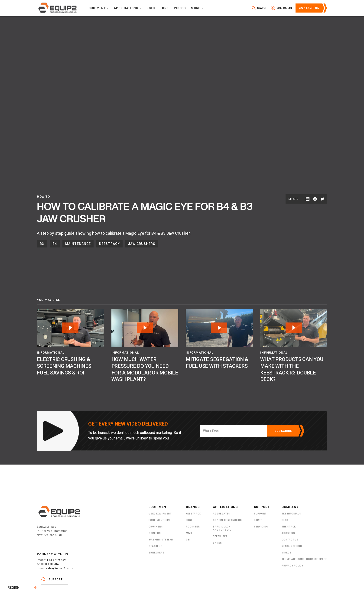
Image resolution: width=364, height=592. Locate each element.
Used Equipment (160, 514)
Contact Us (309, 8)
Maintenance (78, 244)
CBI (188, 540)
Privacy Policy (292, 566)
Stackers (155, 546)
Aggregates (221, 514)
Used (151, 8)
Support (56, 579)
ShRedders (156, 553)
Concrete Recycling (227, 520)
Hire (164, 8)
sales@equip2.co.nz (59, 568)
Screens (155, 533)
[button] (98, 8)
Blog (285, 520)
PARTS (258, 520)
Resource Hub (292, 546)
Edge (189, 520)
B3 (42, 244)
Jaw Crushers (142, 244)
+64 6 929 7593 (57, 560)
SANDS (217, 543)
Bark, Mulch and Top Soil (222, 528)
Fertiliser (220, 536)
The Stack (289, 527)
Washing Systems (161, 540)
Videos (180, 8)
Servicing (261, 527)
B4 (55, 244)
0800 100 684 (49, 564)
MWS (189, 533)
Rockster (193, 527)
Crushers (156, 527)
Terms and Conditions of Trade (304, 559)
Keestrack (109, 244)
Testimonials (291, 514)
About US (288, 533)
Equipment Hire (160, 520)
